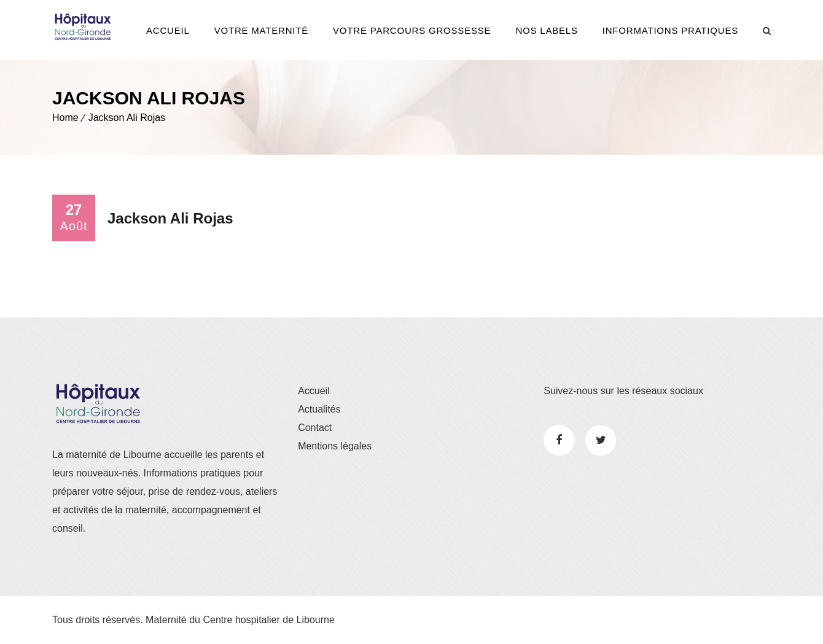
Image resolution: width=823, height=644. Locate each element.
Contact (315, 428)
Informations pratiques (670, 30)
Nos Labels (546, 30)
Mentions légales (335, 446)
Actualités (319, 409)
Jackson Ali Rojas (127, 118)
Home (65, 118)
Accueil (168, 30)
